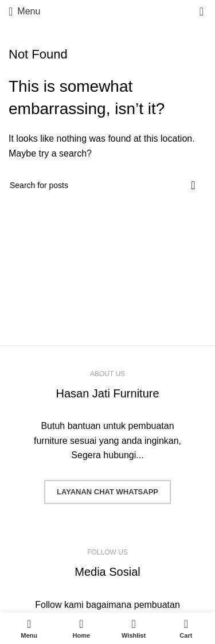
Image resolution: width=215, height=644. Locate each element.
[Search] (107, 185)
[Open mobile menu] (24, 11)
